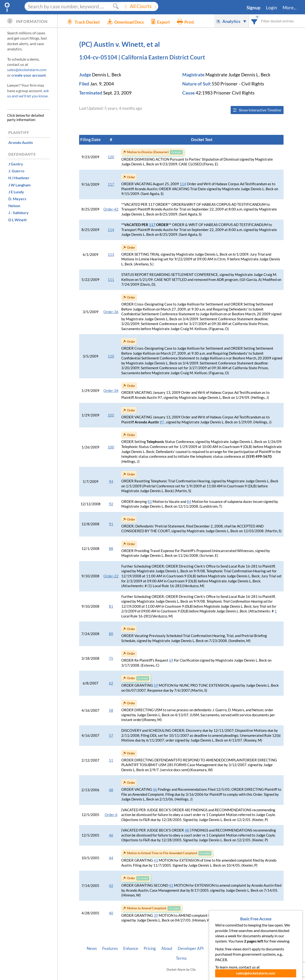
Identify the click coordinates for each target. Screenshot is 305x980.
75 (111, 658)
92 (111, 504)
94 (111, 482)
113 (111, 255)
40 (111, 913)
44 (111, 858)
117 (111, 184)
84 (189, 502)
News (92, 948)
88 (111, 549)
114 (183, 184)
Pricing (150, 948)
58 (111, 710)
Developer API (191, 948)
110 (111, 356)
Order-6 (111, 815)
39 (156, 915)
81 (111, 606)
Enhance (131, 948)
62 (111, 683)
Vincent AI (218, 948)
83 (150, 502)
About (167, 948)
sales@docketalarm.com (27, 70)
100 (111, 447)
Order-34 (111, 391)
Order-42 (111, 209)
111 (111, 280)
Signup (254, 8)
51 (111, 760)
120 (111, 157)
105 (111, 415)
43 (156, 860)
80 (111, 634)
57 (111, 735)
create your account (29, 75)
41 (171, 885)
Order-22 (111, 576)
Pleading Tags (245, 948)
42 (111, 886)
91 (111, 524)
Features (110, 948)
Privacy (269, 948)
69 (171, 660)
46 (155, 789)
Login (272, 8)
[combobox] (254, 21)
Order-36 (111, 312)
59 (156, 685)
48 (111, 790)
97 (162, 422)
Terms (181, 958)
